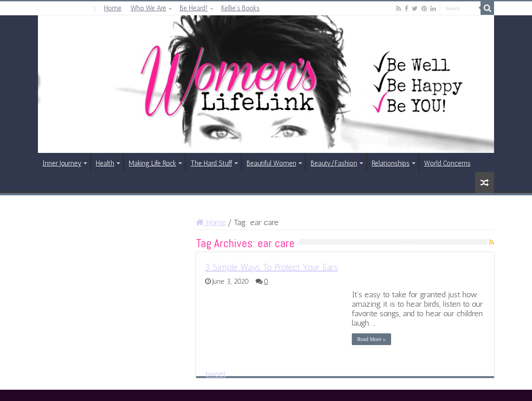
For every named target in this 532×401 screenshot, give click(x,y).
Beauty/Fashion (334, 163)
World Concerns (447, 163)
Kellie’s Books (240, 8)
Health (105, 163)
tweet (216, 374)
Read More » (371, 339)
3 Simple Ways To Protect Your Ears (271, 267)
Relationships (391, 163)
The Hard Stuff (211, 163)
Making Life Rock (152, 163)
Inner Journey (62, 163)
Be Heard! (194, 8)
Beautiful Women (271, 163)
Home (113, 8)
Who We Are (148, 8)
